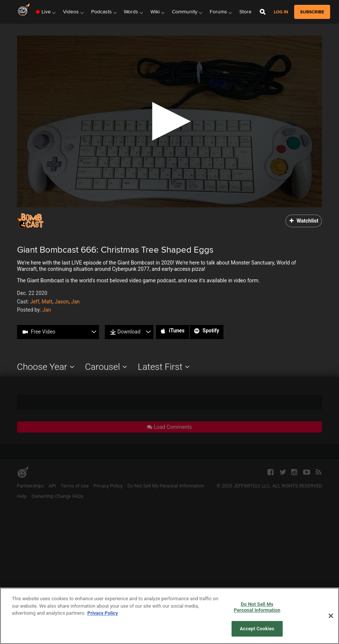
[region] (169, 616)
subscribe (312, 12)
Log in (281, 12)
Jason (62, 302)
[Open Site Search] (263, 12)
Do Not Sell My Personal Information (257, 607)
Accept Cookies (257, 629)
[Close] (331, 616)
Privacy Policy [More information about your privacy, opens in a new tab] (103, 613)
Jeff (35, 302)
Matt (47, 302)
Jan (75, 302)
